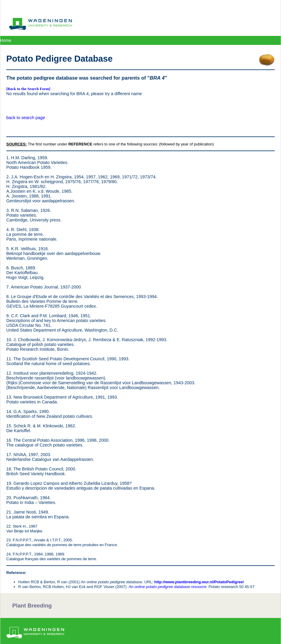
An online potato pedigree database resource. (168, 587)
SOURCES (16, 144)
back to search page (26, 118)
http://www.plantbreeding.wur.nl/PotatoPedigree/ (199, 582)
